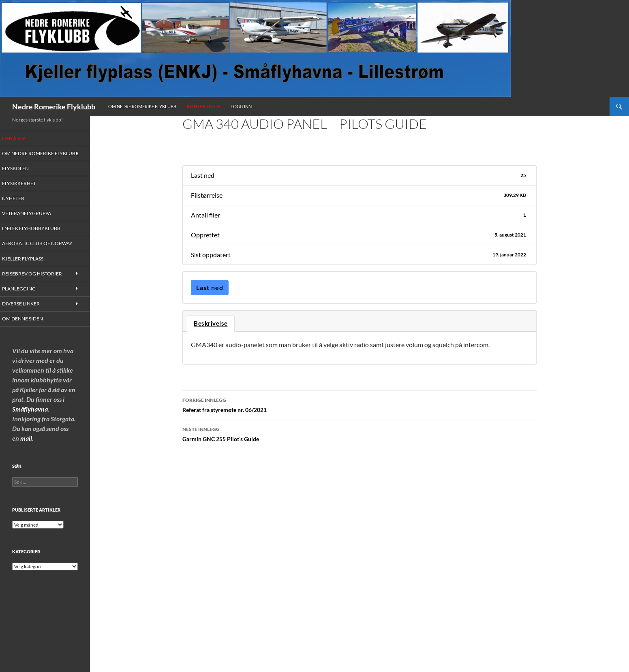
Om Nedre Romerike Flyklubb (142, 106)
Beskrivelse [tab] (211, 323)
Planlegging (27, 297)
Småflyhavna (30, 418)
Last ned (210, 287)
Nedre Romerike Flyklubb (54, 107)
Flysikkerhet (27, 191)
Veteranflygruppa (34, 221)
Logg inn (241, 106)
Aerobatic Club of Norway (44, 251)
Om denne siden (30, 327)
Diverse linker (29, 312)
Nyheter (22, 206)
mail (26, 447)
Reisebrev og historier (39, 282)
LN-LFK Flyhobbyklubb (39, 236)
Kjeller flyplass (31, 267)
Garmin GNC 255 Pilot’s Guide (359, 433)
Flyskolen (24, 176)
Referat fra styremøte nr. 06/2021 (359, 404)
